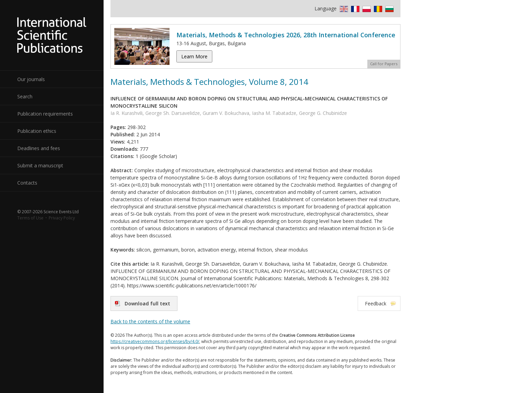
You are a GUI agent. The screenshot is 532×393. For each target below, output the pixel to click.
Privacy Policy (62, 218)
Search (25, 96)
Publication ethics (37, 131)
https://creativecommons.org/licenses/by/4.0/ (155, 341)
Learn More (194, 56)
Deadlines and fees (39, 148)
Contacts (27, 183)
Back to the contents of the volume (150, 321)
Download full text (147, 303)
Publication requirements (45, 114)
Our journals (31, 79)
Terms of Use (30, 218)
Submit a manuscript (40, 165)
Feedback (376, 303)
